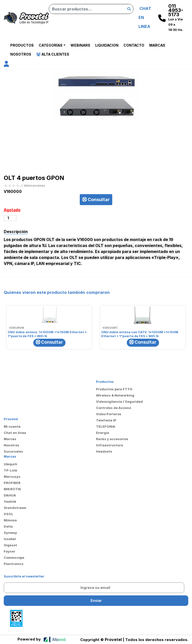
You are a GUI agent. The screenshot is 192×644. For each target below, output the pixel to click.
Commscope (14, 558)
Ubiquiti (10, 464)
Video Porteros (109, 414)
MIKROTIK (12, 489)
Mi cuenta (12, 426)
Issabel (10, 539)
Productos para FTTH (114, 389)
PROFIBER (12, 483)
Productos (22, 45)
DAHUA (10, 495)
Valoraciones (34, 186)
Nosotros (21, 54)
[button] (6, 65)
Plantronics (14, 564)
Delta (8, 526)
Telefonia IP (106, 420)
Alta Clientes (53, 54)
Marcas (157, 45)
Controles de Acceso (113, 408)
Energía (102, 433)
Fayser (9, 551)
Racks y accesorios (112, 439)
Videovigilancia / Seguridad (119, 402)
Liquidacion (107, 45)
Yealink (10, 501)
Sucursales (13, 451)
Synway (10, 533)
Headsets (104, 451)
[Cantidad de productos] (10, 218)
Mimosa (10, 520)
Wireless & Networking (115, 395)
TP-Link (10, 470)
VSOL (8, 514)
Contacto (134, 45)
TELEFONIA (106, 426)
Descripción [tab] (16, 232)
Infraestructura (109, 445)
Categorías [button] (51, 45)
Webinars (80, 45)
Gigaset (10, 545)
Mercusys (12, 477)
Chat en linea (15, 433)
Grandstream (15, 508)
